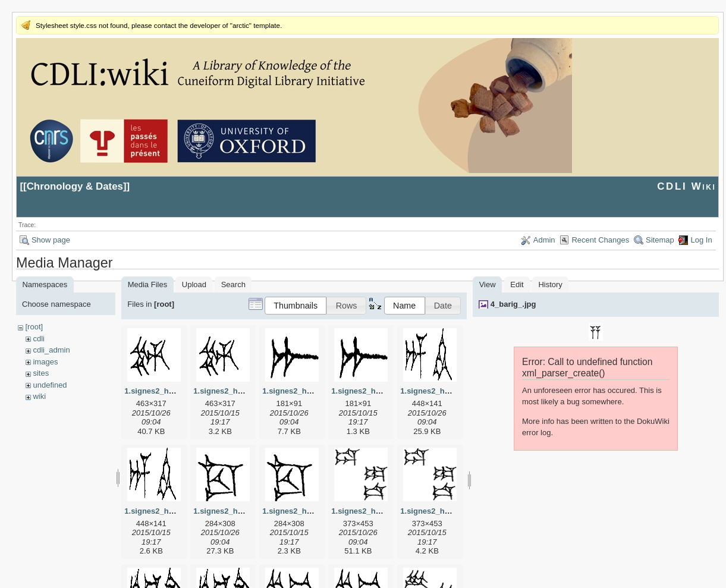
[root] (34, 327)
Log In (701, 240)
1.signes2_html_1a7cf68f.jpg (315, 391)
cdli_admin (51, 350)
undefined (50, 385)
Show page (51, 240)
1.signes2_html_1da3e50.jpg (384, 511)
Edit (517, 284)
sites (41, 373)
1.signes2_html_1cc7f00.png (315, 511)
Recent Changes (600, 240)
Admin (544, 240)
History (550, 284)
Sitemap (660, 240)
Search (233, 284)
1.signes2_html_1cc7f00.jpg (244, 511)
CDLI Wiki (686, 186)
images (45, 362)
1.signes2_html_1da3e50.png (454, 511)
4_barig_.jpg (513, 304)
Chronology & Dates (75, 186)
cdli (39, 339)
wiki (39, 396)
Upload (194, 284)
